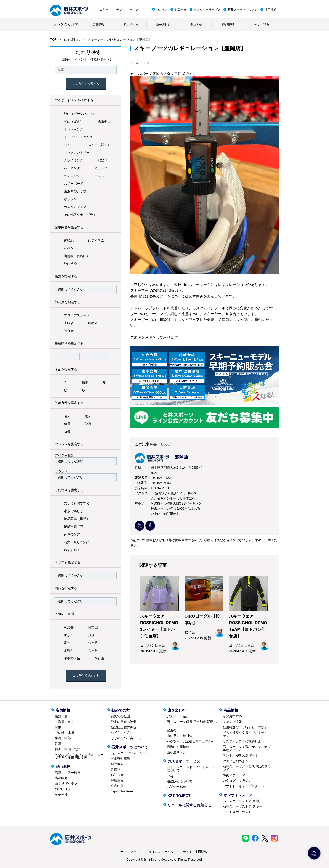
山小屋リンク (176, 752)
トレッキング (74, 129)
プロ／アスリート (77, 315)
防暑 (67, 431)
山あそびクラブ (75, 191)
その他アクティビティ (80, 215)
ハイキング (72, 168)
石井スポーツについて (242, 10)
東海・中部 (63, 738)
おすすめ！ (72, 550)
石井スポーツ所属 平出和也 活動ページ (192, 723)
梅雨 (85, 382)
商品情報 (228, 24)
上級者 (69, 323)
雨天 (88, 416)
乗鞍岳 (69, 650)
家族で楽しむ (74, 511)
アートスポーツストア (239, 812)
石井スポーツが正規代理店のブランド (247, 768)
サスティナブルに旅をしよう (244, 741)
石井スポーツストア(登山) (241, 801)
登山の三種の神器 (124, 722)
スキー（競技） (99, 145)
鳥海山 (93, 627)
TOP (54, 39)
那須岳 (69, 635)
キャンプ (101, 168)
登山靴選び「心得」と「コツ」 (245, 727)
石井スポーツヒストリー (128, 753)
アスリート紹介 (178, 716)
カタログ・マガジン (237, 781)
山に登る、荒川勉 (180, 736)
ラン (119, 10)
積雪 (67, 424)
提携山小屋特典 (178, 747)
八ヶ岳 (93, 650)
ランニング (72, 176)
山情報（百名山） (77, 256)
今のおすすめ (232, 716)
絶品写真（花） (75, 526)
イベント (70, 248)
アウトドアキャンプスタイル (244, 786)
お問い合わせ (176, 787)
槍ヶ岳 (93, 643)
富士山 (69, 643)
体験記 (69, 240)
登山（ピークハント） (80, 114)
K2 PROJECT (179, 796)
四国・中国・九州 (68, 749)
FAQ (170, 776)
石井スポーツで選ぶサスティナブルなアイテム (247, 748)
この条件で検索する (86, 84)
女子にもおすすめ (77, 503)
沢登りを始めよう (236, 761)
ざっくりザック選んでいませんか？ (245, 734)
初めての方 (131, 24)
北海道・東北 (64, 722)
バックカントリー (77, 153)
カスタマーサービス (207, 10)
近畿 (58, 744)
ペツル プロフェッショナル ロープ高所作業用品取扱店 (79, 756)
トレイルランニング (78, 137)
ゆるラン (70, 199)
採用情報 (271, 10)
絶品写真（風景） (77, 519)
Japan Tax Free (122, 791)
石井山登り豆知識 (77, 542)
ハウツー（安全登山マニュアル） (191, 741)
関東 (58, 727)
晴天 (67, 416)
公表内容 (117, 786)
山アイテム (96, 240)
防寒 (88, 424)
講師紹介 (61, 778)
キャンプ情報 (260, 24)
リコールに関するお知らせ (189, 805)
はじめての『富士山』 (127, 738)
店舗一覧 (61, 716)
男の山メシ (63, 789)
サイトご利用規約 (196, 852)
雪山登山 (104, 121)
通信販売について (180, 781)
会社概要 (117, 764)
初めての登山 (120, 716)
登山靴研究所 (120, 758)
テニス (134, 10)
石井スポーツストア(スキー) (243, 806)
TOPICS (162, 10)
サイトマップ (130, 852)
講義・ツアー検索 (68, 773)
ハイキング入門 (122, 733)
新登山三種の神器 (124, 727)
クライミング (74, 160)
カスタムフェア (75, 207)
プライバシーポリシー (161, 852)
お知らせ (117, 775)
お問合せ (180, 10)
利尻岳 (69, 627)
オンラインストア (66, 24)
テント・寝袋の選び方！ (240, 755)
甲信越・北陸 (64, 733)
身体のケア (72, 534)
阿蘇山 (99, 658)
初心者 (69, 331)
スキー (104, 10)
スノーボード (74, 184)
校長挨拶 (61, 794)
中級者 (93, 323)
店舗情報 (98, 24)
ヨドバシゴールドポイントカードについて (191, 769)
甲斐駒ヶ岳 (72, 658)
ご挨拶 (116, 769)
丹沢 (91, 635)
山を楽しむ (163, 24)
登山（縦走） (74, 121)
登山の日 (173, 730)
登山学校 (196, 24)
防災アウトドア (234, 775)
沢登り (103, 160)
